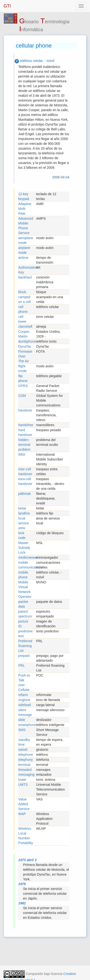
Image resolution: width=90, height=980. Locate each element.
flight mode (22, 369)
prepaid (24, 656)
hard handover (25, 432)
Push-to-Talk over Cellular (25, 683)
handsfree (26, 425)
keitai (22, 508)
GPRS (23, 386)
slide (22, 720)
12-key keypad (24, 196)
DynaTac (25, 346)
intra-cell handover (25, 481)
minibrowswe (27, 557)
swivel (23, 750)
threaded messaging (26, 772)
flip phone (23, 378)
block (22, 292)
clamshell (25, 327)
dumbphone (27, 341)
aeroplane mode (26, 240)
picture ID (23, 624)
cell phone (23, 309)
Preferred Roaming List (25, 646)
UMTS (23, 785)
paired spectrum (25, 614)
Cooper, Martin (24, 334)
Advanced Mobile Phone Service (26, 226)
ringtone (24, 700)
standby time (24, 742)
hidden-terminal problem (24, 445)
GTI (7, 6)
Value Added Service (24, 804)
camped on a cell (24, 299)
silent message (25, 712)
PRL (21, 665)
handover (25, 410)
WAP (22, 814)
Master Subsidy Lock (24, 548)
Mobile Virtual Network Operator (25, 589)
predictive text (25, 634)
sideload (24, 705)
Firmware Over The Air (25, 356)
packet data (23, 604)
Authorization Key (27, 270)
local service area (24, 523)
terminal (24, 765)
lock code (22, 535)
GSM (22, 396)
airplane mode (24, 250)
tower (22, 780)
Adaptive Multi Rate (25, 209)
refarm (23, 695)
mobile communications (27, 565)
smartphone (27, 725)
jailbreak (24, 494)
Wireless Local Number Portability (26, 836)
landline (24, 513)
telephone (26, 755)
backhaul (25, 277)
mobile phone (23, 575)
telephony (26, 760)
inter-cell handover (25, 472)
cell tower (22, 319)
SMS (22, 730)
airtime (23, 258)
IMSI (22, 454)
